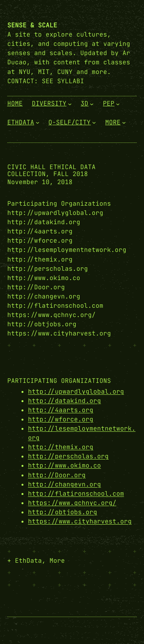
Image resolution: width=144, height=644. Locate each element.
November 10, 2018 (40, 182)
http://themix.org (61, 447)
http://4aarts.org (61, 410)
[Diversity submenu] (70, 104)
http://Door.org (57, 475)
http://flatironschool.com (76, 494)
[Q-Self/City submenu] (94, 122)
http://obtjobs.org (63, 512)
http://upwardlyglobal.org (76, 392)
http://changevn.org (65, 484)
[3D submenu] (92, 104)
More (57, 561)
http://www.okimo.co (65, 465)
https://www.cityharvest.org (80, 521)
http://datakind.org (65, 401)
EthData (28, 561)
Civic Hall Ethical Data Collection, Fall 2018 (51, 171)
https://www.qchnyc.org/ (72, 503)
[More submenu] (124, 122)
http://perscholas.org (68, 456)
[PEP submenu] (118, 104)
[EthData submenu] (38, 122)
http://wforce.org (61, 419)
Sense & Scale (32, 25)
